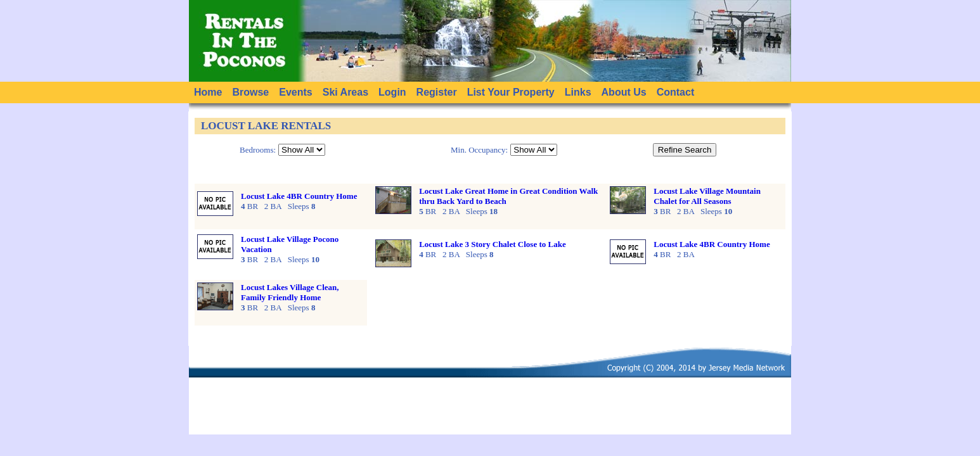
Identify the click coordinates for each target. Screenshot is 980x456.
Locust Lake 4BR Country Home (299, 196)
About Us (624, 92)
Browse (250, 92)
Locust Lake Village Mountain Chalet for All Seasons (707, 196)
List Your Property (511, 92)
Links (578, 92)
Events (295, 92)
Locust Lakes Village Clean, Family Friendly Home (290, 292)
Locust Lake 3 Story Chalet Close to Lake (492, 244)
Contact (676, 92)
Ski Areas (345, 92)
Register (437, 92)
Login (392, 92)
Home (208, 92)
